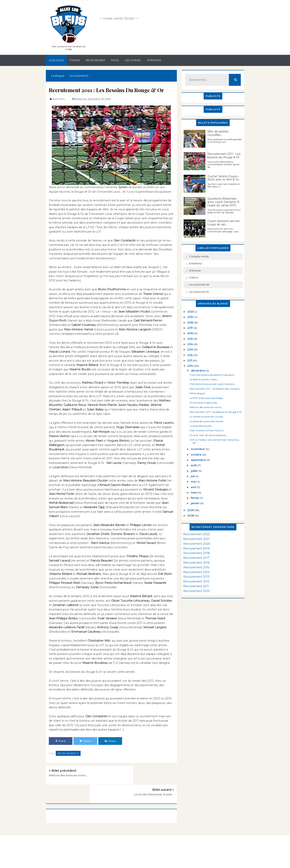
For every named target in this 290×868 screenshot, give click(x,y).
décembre (198, 371)
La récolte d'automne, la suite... (154, 775)
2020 (191, 312)
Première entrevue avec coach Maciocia (212, 384)
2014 (190, 344)
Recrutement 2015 (196, 567)
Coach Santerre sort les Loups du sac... (224, 223)
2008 (191, 516)
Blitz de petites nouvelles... (218, 133)
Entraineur (196, 263)
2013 (190, 350)
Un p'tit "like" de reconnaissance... (209, 435)
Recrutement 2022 (197, 534)
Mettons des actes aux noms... (68, 775)
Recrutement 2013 (196, 577)
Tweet (85, 741)
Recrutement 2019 (196, 548)
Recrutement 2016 (196, 563)
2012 (190, 355)
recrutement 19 (199, 292)
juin (193, 476)
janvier (195, 503)
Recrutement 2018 (197, 553)
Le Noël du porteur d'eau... (204, 379)
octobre (196, 455)
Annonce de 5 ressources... (204, 403)
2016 (190, 333)
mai (193, 482)
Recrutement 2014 (196, 572)
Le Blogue (56, 60)
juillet (194, 471)
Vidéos (194, 277)
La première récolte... (201, 426)
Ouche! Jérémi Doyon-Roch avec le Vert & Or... (224, 178)
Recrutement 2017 (196, 558)
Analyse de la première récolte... (207, 421)
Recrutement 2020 (197, 544)
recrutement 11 (68, 753)
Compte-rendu (199, 256)
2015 (190, 339)
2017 (190, 328)
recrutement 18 (199, 285)
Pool (115, 60)
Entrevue (195, 270)
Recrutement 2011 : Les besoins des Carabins (215, 389)
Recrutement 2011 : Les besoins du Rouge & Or (224, 156)
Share (61, 741)
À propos (154, 60)
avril (194, 487)
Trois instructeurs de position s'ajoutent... (213, 375)
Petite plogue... (198, 393)
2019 (190, 317)
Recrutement (95, 60)
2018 (191, 322)
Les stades (133, 60)
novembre (198, 449)
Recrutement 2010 (197, 591)
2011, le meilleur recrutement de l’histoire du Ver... (214, 441)
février (195, 498)
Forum (75, 60)
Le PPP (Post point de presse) (206, 398)
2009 (191, 510)
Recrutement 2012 (196, 581)
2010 (191, 366)
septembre (198, 460)
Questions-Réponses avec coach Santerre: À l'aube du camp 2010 (223, 202)
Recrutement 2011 (196, 586)
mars (194, 492)
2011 (190, 360)
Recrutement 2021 (196, 539)
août (194, 465)
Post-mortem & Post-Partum (207, 430)
